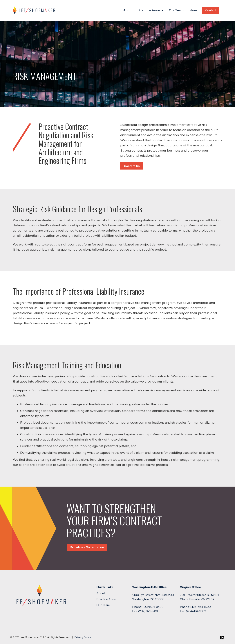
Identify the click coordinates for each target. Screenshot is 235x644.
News (194, 10)
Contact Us (132, 166)
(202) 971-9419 (148, 611)
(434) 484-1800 (200, 607)
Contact (211, 10)
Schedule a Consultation (87, 547)
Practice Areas (151, 10)
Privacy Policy (83, 637)
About (128, 10)
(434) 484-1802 (196, 611)
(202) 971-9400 (153, 607)
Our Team (176, 10)
